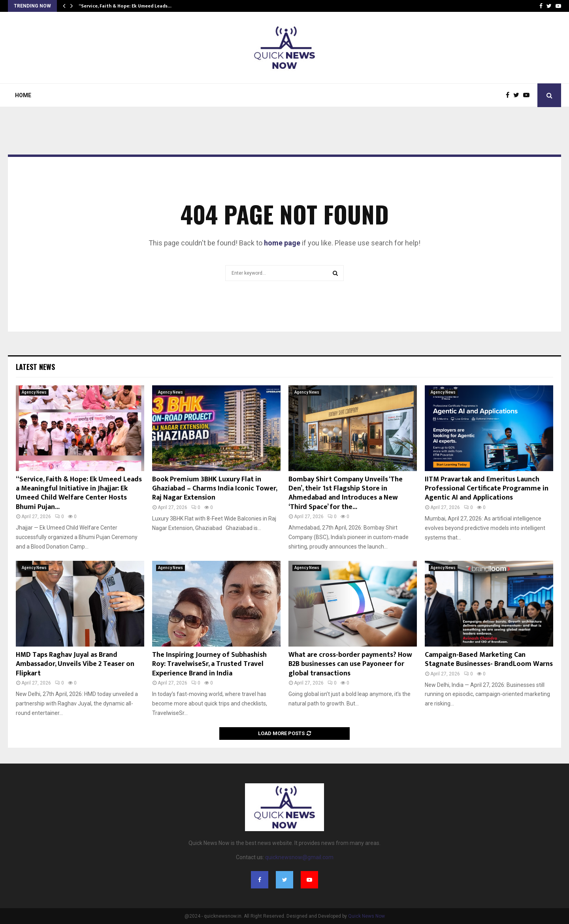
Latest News (35, 367)
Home (23, 95)
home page (282, 243)
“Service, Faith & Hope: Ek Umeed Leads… (125, 6)
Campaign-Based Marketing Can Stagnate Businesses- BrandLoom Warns (489, 659)
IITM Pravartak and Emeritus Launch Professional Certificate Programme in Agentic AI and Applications (487, 489)
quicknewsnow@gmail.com (299, 857)
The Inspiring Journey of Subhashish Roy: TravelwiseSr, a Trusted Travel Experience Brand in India (209, 664)
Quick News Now (366, 916)
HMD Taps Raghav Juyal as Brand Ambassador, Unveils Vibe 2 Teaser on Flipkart (75, 664)
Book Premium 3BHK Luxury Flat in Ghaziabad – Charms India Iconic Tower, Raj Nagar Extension (215, 489)
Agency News (34, 392)
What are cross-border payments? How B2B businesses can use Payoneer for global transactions (350, 664)
